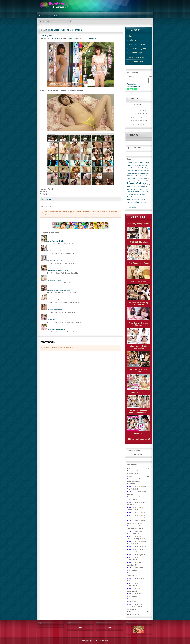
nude (143, 184)
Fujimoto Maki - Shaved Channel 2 (58, 270)
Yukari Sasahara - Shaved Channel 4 (59, 290)
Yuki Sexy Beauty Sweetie (139, 224)
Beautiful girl (137, 165)
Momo (145, 178)
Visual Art (143, 200)
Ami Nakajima (51, 320)
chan (146, 165)
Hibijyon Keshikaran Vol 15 (139, 439)
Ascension (143, 163)
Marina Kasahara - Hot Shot (56, 241)
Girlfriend (134, 173)
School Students (135, 192)
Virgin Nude (135, 199)
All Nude (137, 163)
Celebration (48, 207)
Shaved (135, 194)
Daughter (145, 168)
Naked (132, 181)
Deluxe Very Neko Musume (56, 329)
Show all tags (131, 207)
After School (130, 163)
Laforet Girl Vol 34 (139, 282)
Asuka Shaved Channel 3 (55, 280)
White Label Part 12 (139, 392)
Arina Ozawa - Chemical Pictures (139, 324)
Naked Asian (138, 181)
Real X (141, 189)
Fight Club (140, 171)
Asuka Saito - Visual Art (55, 261)
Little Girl (129, 178)
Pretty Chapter (141, 187)
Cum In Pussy (131, 168)
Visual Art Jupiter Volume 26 (56, 300)
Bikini (143, 165)
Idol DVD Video (53, 38)
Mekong (141, 178)
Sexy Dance (139, 433)
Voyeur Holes (133, 202)
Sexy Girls (130, 194)
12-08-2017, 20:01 (46, 36)
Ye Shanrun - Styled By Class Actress (139, 304)
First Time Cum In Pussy (139, 263)
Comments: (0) (91, 38)
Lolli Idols (135, 178)
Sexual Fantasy (144, 192)
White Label (143, 202)
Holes (144, 173)
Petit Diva (134, 187)
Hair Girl (139, 173)
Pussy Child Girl (134, 189)
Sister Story (142, 194)
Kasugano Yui (146, 176)
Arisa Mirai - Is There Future (139, 370)
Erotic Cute (134, 171)
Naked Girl (134, 183)
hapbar (130, 471)
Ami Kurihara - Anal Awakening (57, 251)
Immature (133, 176)
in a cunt (139, 176)
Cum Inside (139, 168)
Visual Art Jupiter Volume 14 (56, 310)
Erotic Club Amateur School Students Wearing (139, 411)
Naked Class (146, 181)
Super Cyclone (135, 197)
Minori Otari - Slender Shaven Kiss (139, 347)
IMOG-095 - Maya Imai (139, 242)
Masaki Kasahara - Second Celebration (62, 30)
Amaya (70, 38)
